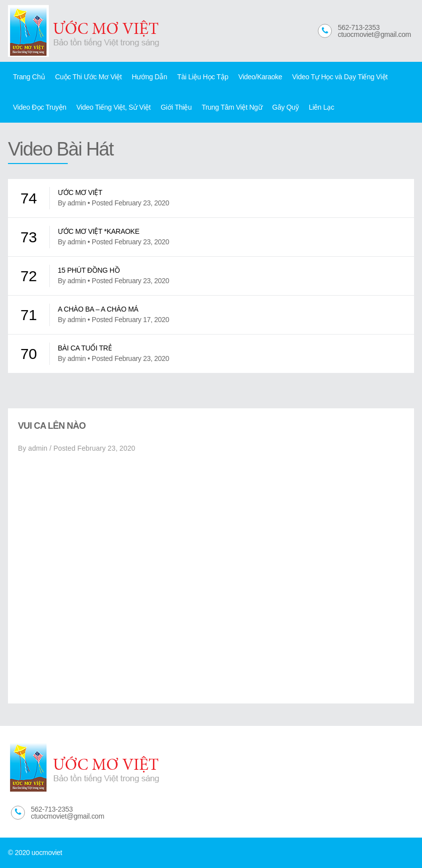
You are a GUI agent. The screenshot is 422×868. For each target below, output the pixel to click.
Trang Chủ (29, 77)
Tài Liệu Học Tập (203, 77)
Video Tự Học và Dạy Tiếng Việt (340, 77)
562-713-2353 (359, 27)
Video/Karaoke (260, 77)
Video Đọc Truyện (40, 107)
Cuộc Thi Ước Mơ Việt (88, 77)
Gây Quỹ (285, 107)
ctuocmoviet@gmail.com (374, 34)
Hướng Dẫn (149, 77)
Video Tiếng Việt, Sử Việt (113, 107)
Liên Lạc (322, 107)
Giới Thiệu (176, 107)
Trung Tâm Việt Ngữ (232, 107)
